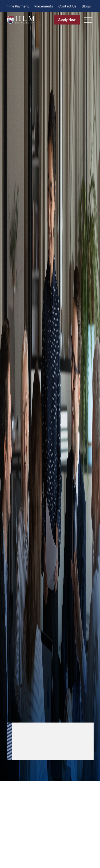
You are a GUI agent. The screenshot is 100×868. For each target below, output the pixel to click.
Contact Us (67, 6)
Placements (44, 6)
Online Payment (16, 6)
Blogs (86, 6)
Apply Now (67, 20)
